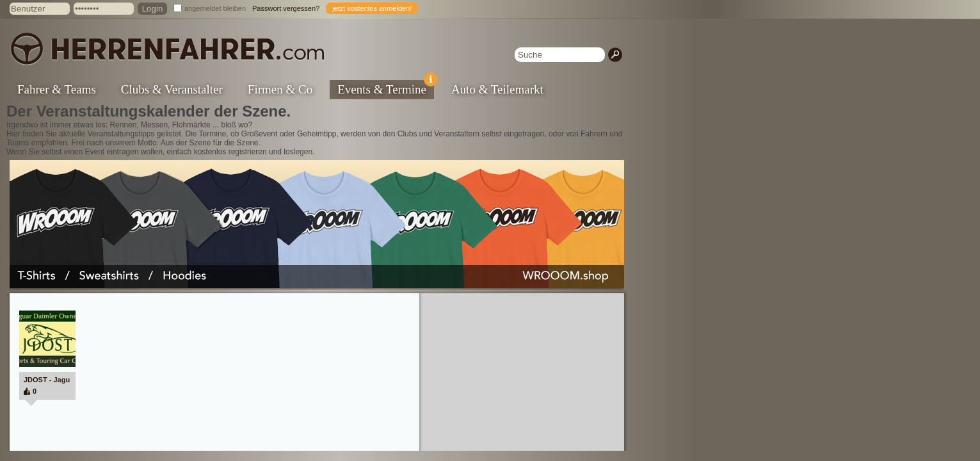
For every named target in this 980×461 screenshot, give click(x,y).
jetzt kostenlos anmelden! (372, 8)
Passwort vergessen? (286, 8)
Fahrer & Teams (57, 89)
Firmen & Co (280, 89)
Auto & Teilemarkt (497, 89)
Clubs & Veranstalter (172, 89)
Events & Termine (386, 88)
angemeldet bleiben (215, 8)
